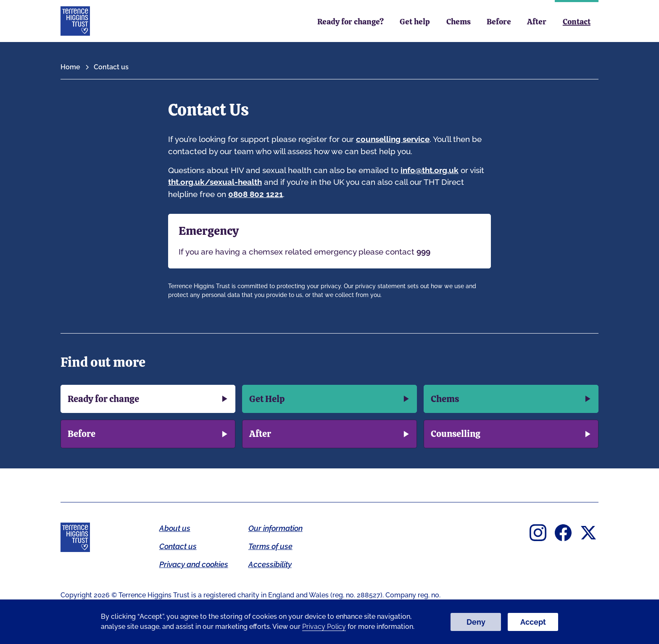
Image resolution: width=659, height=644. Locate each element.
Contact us (178, 546)
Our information (275, 528)
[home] (75, 21)
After (537, 22)
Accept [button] (533, 622)
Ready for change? (351, 22)
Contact (577, 22)
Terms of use (270, 546)
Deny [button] (476, 622)
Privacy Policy (324, 627)
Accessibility (270, 564)
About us (175, 528)
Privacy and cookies (194, 564)
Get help (415, 22)
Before (499, 22)
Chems (459, 22)
